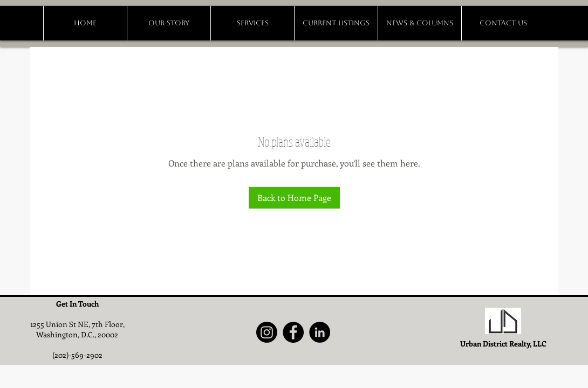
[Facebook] (293, 332)
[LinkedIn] (320, 332)
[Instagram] (267, 332)
